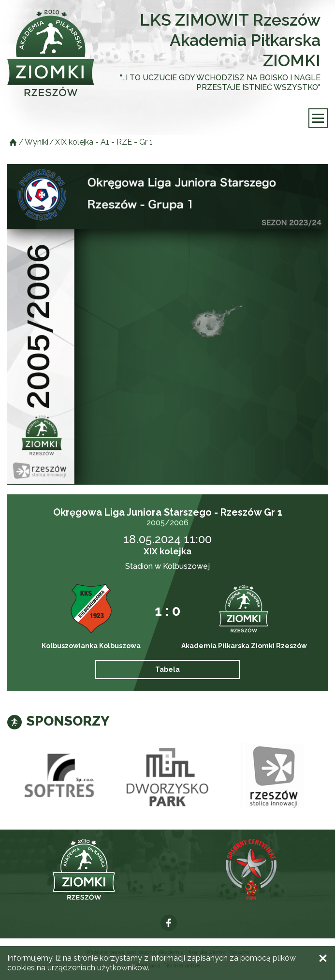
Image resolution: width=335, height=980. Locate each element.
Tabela (167, 669)
